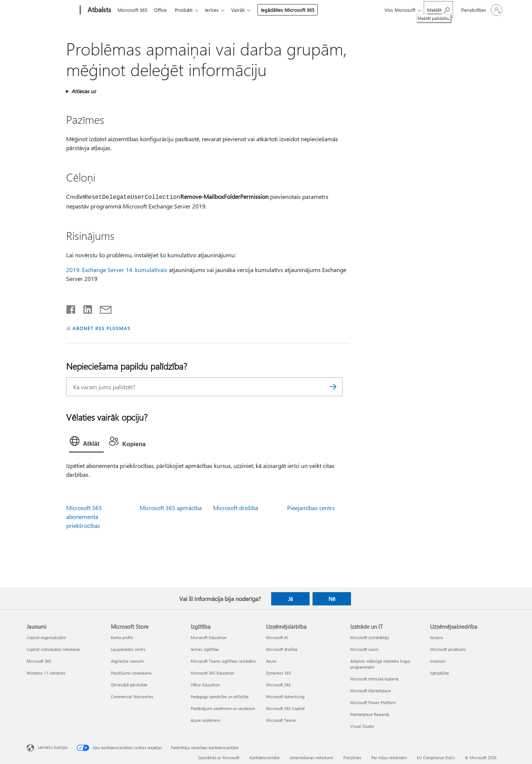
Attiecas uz (83, 91)
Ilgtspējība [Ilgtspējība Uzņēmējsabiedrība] (439, 673)
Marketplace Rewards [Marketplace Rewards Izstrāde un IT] (370, 714)
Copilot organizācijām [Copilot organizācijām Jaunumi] (46, 637)
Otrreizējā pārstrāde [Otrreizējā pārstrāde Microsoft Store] (129, 685)
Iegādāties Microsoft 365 (294, 10)
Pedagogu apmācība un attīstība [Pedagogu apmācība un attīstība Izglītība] (220, 697)
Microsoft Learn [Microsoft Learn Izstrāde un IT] (364, 649)
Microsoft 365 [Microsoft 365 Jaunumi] (39, 661)
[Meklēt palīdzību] (438, 9)
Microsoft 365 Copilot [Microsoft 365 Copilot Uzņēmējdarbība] (285, 708)
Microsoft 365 (132, 10)
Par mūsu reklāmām (389, 758)
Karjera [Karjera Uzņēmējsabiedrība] (436, 637)
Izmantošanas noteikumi (311, 758)
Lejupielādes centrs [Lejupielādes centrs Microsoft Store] (128, 649)
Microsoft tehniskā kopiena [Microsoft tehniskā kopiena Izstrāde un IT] (374, 679)
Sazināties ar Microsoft (219, 758)
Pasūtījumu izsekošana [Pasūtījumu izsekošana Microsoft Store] (131, 673)
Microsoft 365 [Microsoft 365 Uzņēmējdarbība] (278, 685)
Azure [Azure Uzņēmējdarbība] (271, 661)
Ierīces (216, 10)
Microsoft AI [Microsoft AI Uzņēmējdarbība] (277, 637)
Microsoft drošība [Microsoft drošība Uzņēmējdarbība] (282, 649)
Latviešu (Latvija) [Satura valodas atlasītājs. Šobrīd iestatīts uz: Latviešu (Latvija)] (53, 747)
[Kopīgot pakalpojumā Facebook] (71, 308)
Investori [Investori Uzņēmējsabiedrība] (438, 661)
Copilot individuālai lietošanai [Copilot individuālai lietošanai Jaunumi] (53, 649)
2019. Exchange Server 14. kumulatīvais (117, 270)
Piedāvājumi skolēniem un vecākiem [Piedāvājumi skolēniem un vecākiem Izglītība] (223, 708)
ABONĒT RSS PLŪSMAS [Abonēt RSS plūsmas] (101, 328)
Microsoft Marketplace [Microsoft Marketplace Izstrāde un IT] (371, 691)
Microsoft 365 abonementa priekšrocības (84, 517)
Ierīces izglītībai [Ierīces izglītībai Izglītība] (205, 649)
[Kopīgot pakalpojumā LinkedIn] (85, 308)
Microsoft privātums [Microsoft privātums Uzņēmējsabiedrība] (448, 649)
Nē (332, 599)
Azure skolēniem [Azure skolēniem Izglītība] (205, 720)
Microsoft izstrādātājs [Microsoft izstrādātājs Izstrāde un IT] (370, 637)
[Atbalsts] (99, 10)
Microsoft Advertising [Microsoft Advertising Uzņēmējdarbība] (285, 697)
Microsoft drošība (236, 508)
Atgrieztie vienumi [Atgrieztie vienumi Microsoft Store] (127, 661)
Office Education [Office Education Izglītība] (205, 685)
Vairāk (244, 10)
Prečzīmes (352, 758)
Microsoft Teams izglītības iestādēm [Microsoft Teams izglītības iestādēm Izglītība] (223, 661)
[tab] (86, 443)
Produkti (187, 10)
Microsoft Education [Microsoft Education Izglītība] (209, 637)
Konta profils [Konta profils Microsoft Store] (122, 637)
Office (162, 10)
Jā (291, 599)
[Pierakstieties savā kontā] (481, 10)
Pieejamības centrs (311, 508)
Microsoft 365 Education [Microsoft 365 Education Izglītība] (212, 673)
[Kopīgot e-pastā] (102, 308)
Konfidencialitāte (265, 758)
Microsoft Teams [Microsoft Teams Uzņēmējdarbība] (281, 720)
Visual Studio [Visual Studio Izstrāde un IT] (362, 726)
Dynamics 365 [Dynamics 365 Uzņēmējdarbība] (279, 673)
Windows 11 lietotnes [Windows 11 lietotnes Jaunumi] (46, 673)
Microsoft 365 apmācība (171, 508)
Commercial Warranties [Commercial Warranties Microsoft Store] (132, 697)
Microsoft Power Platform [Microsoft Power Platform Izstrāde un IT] (373, 702)
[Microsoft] (52, 10)
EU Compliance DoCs (436, 758)
